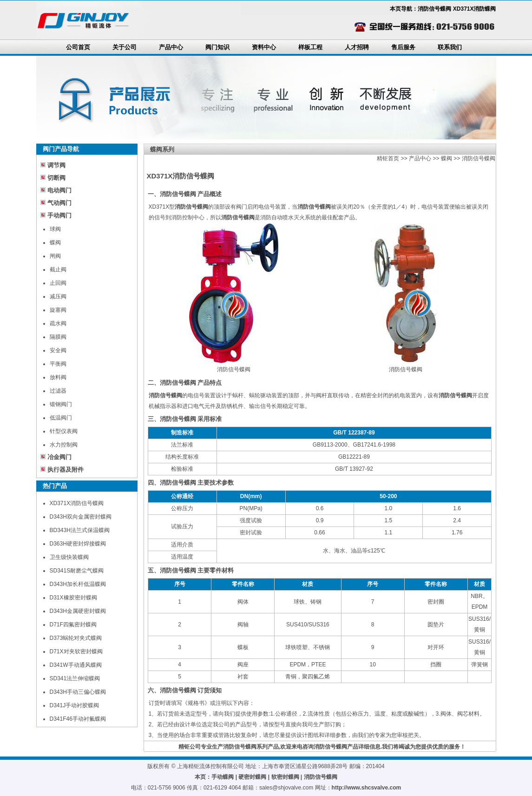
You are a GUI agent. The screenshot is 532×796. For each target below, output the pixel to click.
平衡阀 (58, 364)
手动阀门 (59, 215)
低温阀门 (61, 418)
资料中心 (264, 47)
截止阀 (58, 270)
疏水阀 (58, 323)
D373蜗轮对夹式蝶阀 (76, 638)
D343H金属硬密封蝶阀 (78, 611)
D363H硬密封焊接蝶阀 (78, 544)
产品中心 (171, 47)
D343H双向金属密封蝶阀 (81, 517)
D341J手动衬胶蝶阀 (75, 705)
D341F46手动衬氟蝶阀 (78, 719)
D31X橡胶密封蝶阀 (73, 598)
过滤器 (58, 391)
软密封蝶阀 (285, 777)
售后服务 (403, 47)
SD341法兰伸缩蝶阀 (75, 678)
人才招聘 (357, 47)
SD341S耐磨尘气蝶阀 (77, 571)
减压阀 (58, 296)
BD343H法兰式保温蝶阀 (80, 530)
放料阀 (58, 377)
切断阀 (56, 178)
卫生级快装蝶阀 (69, 557)
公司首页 (78, 47)
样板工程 (310, 47)
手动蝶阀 (223, 777)
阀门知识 (217, 47)
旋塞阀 (58, 310)
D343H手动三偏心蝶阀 (78, 692)
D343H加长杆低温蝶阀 (78, 584)
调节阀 (56, 165)
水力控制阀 (64, 445)
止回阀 (58, 283)
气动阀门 (59, 203)
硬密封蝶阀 (252, 777)
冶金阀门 (59, 457)
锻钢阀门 (61, 404)
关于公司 (125, 47)
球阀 (55, 229)
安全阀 (58, 350)
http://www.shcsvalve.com (367, 788)
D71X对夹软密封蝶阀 (76, 651)
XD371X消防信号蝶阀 (77, 503)
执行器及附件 (66, 470)
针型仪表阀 (64, 431)
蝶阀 (55, 243)
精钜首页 (388, 158)
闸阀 (55, 256)
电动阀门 (59, 190)
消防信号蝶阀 (479, 158)
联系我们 (450, 47)
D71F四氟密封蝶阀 (73, 625)
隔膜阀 (58, 337)
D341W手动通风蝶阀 (76, 665)
